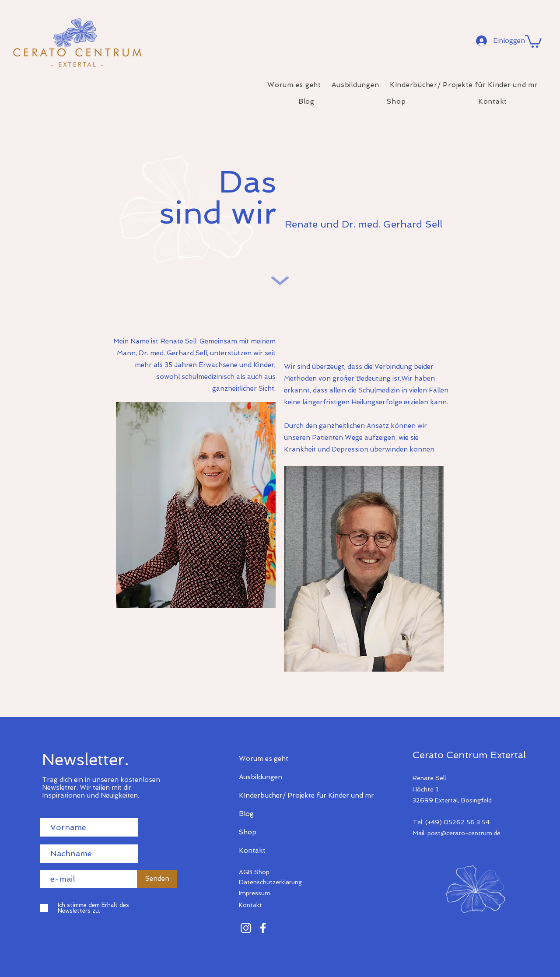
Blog (246, 814)
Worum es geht (264, 759)
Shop (248, 832)
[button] (533, 41)
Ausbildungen (261, 777)
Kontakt (252, 851)
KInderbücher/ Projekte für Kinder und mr (270, 795)
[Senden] (157, 879)
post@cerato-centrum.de (464, 833)
